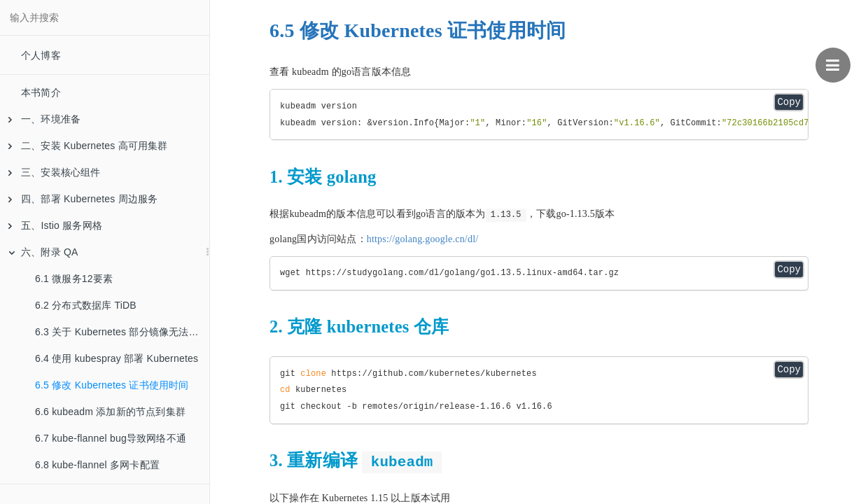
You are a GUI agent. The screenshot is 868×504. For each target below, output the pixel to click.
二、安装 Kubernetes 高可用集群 (88, 146)
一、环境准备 (44, 119)
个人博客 (41, 55)
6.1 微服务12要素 (74, 279)
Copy (789, 102)
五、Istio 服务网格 (55, 225)
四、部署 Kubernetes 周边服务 (83, 199)
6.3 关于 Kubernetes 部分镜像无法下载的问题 (122, 332)
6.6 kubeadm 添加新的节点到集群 (110, 412)
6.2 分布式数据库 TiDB (86, 305)
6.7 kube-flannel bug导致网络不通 (111, 438)
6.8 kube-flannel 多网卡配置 (97, 465)
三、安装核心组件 (55, 172)
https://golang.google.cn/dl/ (423, 239)
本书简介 (41, 92)
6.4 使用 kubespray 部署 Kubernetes (117, 358)
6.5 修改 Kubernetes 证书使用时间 (112, 385)
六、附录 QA (43, 252)
